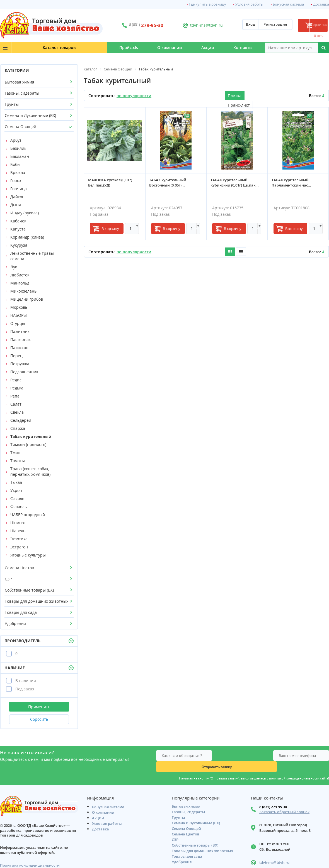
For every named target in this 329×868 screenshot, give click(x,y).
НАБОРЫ (19, 315)
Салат (16, 404)
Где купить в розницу (207, 4)
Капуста (18, 229)
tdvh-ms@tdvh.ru (192, 25)
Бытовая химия (20, 82)
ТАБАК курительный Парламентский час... (293, 184)
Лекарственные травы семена (32, 256)
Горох (16, 181)
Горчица (19, 189)
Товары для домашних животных (37, 601)
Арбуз (16, 140)
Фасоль (17, 498)
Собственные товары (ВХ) (29, 590)
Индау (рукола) (25, 213)
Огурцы (18, 323)
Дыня (16, 205)
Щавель (18, 531)
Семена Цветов (19, 568)
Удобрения (15, 623)
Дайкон (17, 197)
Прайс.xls (84, 47)
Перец (16, 356)
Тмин (15, 453)
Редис (16, 380)
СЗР (8, 579)
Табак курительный (31, 436)
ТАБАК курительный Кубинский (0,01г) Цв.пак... (236, 184)
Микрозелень (23, 291)
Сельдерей (21, 420)
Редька (17, 388)
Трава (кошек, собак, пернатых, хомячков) (30, 471)
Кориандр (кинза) (27, 237)
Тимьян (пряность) (28, 444)
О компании (138, 47)
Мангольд (20, 283)
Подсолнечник (24, 372)
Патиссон (19, 348)
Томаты (18, 461)
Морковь (19, 307)
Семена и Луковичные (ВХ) (30, 115)
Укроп (16, 490)
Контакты (237, 47)
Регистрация (254, 25)
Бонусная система (288, 4)
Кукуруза (19, 245)
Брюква (18, 172)
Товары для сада (21, 612)
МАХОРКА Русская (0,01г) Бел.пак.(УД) (112, 184)
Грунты (12, 104)
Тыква (16, 482)
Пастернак (20, 339)
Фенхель (19, 507)
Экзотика (19, 539)
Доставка (321, 4)
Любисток (20, 275)
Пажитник (20, 331)
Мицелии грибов (27, 299)
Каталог (34, 47)
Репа (15, 396)
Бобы (15, 164)
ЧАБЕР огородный (28, 515)
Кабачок (18, 221)
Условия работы (249, 4)
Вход (229, 25)
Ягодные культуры (28, 555)
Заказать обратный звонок (284, 802)
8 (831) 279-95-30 (273, 797)
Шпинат (18, 523)
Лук (14, 267)
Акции (189, 47)
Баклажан (20, 156)
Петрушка (20, 364)
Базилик (18, 148)
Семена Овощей (20, 127)
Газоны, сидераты (22, 93)
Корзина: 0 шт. (308, 25)
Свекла (17, 412)
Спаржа (18, 428)
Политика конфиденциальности (30, 855)
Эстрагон (19, 547)
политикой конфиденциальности (294, 767)
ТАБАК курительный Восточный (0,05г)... (170, 184)
